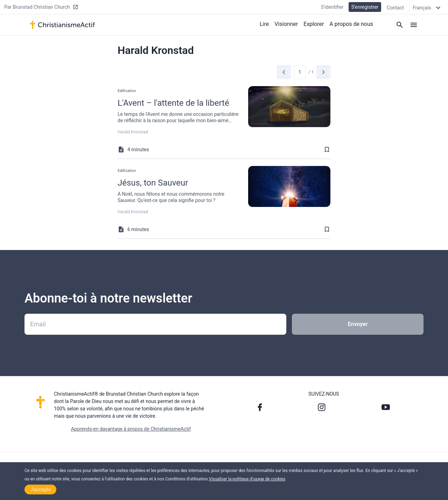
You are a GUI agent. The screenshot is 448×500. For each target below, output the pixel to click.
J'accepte (40, 489)
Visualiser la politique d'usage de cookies (247, 479)
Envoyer (358, 324)
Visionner (286, 24)
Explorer (314, 24)
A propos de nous (351, 24)
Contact (395, 8)
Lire (264, 24)
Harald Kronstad (133, 132)
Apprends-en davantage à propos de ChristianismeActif (131, 429)
